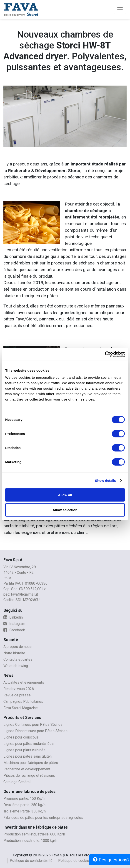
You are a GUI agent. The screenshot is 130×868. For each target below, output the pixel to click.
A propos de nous (17, 647)
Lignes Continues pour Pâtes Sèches (33, 725)
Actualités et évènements (24, 682)
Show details (106, 480)
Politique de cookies (75, 861)
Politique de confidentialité (31, 861)
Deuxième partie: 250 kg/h (24, 805)
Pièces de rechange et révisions (29, 775)
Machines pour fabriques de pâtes (31, 763)
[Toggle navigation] (120, 9)
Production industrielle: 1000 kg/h (30, 841)
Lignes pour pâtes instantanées (29, 744)
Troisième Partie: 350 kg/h (25, 811)
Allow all (65, 495)
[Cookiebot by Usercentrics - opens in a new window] (105, 354)
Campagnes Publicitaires (23, 702)
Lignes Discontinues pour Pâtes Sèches (35, 731)
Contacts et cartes (18, 659)
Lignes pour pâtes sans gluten (27, 756)
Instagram (14, 624)
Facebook (14, 630)
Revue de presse (17, 695)
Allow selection (65, 510)
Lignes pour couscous (21, 737)
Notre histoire (14, 653)
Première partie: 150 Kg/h (24, 798)
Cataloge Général (17, 782)
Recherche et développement (27, 769)
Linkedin (13, 617)
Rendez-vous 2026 (19, 689)
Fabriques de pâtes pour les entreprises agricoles (43, 818)
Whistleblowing (16, 666)
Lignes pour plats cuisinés (24, 750)
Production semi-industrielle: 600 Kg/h (34, 834)
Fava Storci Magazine (21, 708)
